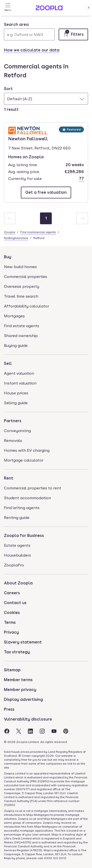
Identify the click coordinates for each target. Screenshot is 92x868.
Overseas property (22, 286)
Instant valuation (20, 383)
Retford (39, 238)
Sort (8, 89)
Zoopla (10, 232)
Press (9, 709)
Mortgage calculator (24, 460)
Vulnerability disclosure (28, 719)
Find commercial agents (38, 232)
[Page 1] (46, 218)
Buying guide (16, 346)
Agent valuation (19, 373)
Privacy (11, 632)
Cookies (12, 613)
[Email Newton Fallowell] (46, 193)
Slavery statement (23, 642)
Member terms (18, 680)
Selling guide (16, 403)
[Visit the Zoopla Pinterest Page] (66, 731)
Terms (10, 622)
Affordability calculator (26, 306)
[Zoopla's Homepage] (49, 9)
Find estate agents (22, 326)
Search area (16, 24)
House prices (16, 393)
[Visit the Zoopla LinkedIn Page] (30, 731)
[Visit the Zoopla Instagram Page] (42, 731)
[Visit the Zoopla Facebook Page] (7, 731)
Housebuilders (17, 555)
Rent (9, 478)
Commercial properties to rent (33, 488)
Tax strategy (17, 652)
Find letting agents (22, 508)
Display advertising (23, 699)
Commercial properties (26, 277)
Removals (13, 441)
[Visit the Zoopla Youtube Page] (54, 731)
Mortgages (14, 316)
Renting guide (17, 518)
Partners (13, 421)
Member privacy (20, 690)
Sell (8, 363)
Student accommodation (27, 498)
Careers (12, 593)
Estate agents (17, 545)
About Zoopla (18, 583)
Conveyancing (17, 431)
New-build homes (20, 267)
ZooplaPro (14, 565)
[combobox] (29, 31)
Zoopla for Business (24, 536)
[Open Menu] (8, 8)
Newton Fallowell (28, 138)
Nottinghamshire (16, 238)
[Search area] (29, 34)
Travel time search (21, 296)
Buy (8, 257)
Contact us (15, 603)
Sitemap (12, 670)
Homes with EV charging (27, 450)
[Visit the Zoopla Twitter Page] (19, 731)
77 (81, 179)
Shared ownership (21, 336)
